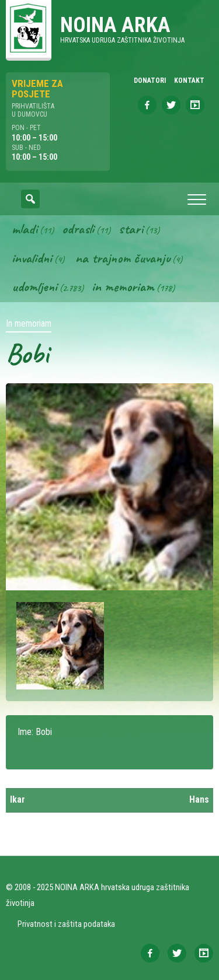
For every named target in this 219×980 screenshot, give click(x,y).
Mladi (25, 229)
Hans (199, 799)
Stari (131, 229)
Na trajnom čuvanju (123, 258)
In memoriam (123, 286)
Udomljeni (34, 286)
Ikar (18, 799)
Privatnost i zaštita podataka (66, 924)
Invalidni (32, 258)
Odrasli (78, 229)
